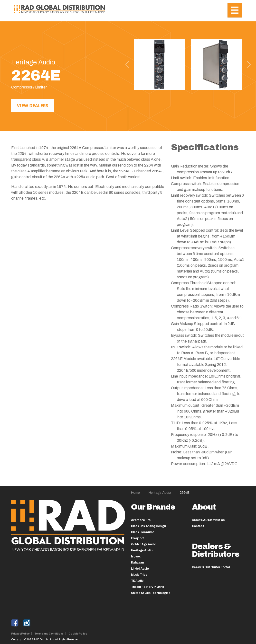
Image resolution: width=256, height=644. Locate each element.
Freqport (138, 538)
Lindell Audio (140, 569)
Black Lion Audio (143, 532)
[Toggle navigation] (235, 10)
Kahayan (137, 563)
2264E (185, 493)
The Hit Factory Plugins (147, 587)
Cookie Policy (78, 634)
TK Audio (137, 581)
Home (136, 493)
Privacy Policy (20, 634)
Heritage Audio (160, 493)
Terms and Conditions (49, 634)
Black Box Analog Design (148, 526)
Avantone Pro (141, 520)
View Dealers (33, 106)
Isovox (136, 556)
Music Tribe (139, 575)
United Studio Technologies (151, 593)
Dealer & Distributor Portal (211, 567)
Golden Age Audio (144, 544)
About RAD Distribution (208, 520)
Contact (198, 526)
